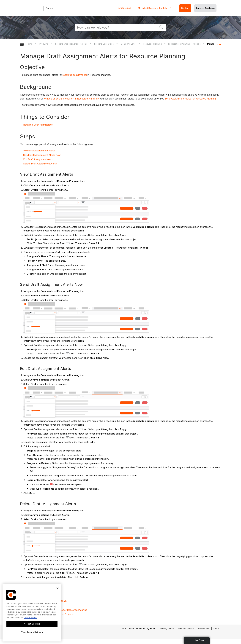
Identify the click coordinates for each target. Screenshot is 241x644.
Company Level (129, 44)
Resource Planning (153, 44)
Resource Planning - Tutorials (185, 44)
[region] (32, 613)
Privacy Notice (167, 629)
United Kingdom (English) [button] (154, 8)
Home (30, 44)
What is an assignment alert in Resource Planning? (71, 99)
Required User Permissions (38, 125)
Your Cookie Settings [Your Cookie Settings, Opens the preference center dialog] (32, 632)
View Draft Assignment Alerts (39, 151)
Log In (216, 629)
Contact (185, 8)
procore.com (125, 8)
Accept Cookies (32, 624)
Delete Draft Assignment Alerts (40, 164)
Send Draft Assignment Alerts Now (42, 155)
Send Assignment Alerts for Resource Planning (190, 99)
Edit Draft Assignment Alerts (38, 159)
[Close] (58, 588)
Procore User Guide (104, 44)
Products (44, 44)
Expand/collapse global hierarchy (24, 44)
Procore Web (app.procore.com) (71, 44)
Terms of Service (186, 629)
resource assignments (75, 75)
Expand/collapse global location (219, 43)
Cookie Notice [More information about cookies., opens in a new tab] (30, 618)
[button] (161, 27)
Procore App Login (205, 8)
